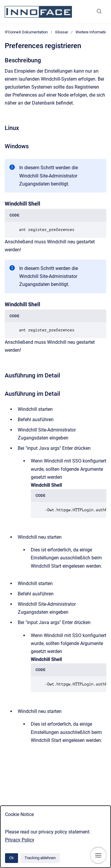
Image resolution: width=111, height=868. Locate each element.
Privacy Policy (20, 840)
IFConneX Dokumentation (26, 32)
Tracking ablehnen (40, 858)
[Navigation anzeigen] (98, 855)
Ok (12, 858)
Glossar (62, 32)
